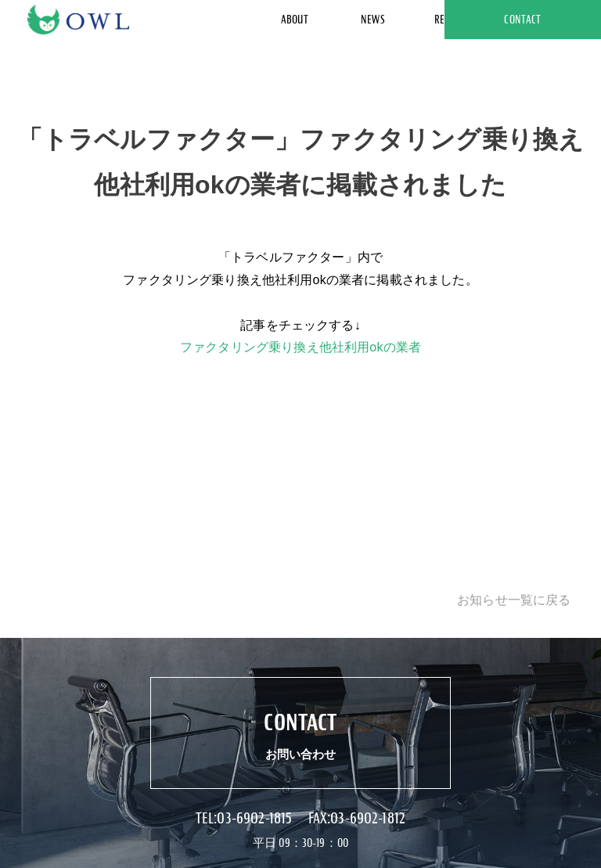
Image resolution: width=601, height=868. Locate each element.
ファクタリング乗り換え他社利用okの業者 (300, 347)
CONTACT (522, 20)
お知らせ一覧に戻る (514, 600)
